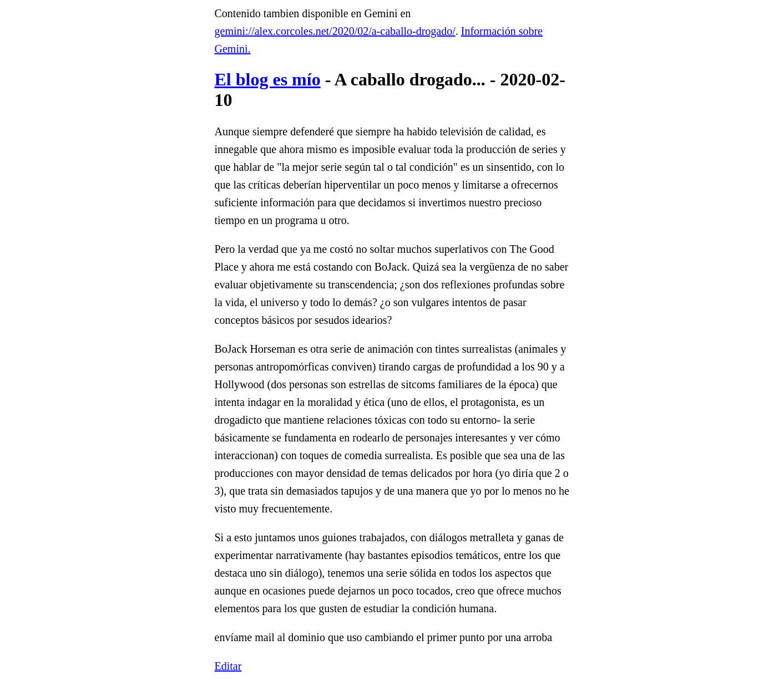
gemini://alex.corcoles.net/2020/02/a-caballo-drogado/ (335, 31)
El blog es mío (268, 79)
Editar (228, 666)
